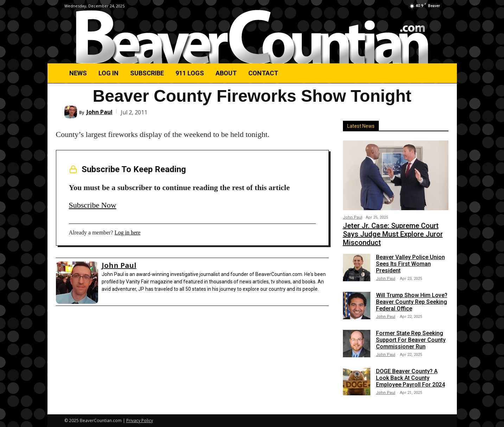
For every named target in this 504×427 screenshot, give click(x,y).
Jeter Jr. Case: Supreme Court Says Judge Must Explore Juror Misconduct (393, 234)
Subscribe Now (93, 205)
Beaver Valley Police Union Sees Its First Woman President (410, 264)
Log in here (128, 233)
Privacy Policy (140, 420)
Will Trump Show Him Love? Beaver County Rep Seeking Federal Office (412, 302)
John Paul (100, 112)
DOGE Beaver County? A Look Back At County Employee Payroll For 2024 (410, 378)
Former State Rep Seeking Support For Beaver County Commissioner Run (411, 340)
